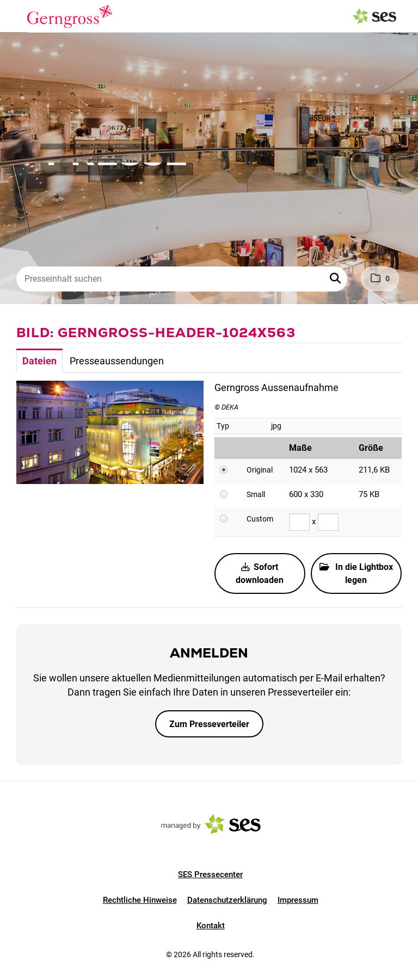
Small (256, 494)
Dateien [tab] (39, 361)
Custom (260, 519)
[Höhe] (328, 522)
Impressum (298, 900)
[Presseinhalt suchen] (182, 279)
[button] (336, 279)
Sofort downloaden (260, 573)
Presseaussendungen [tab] (117, 361)
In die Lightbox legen (356, 573)
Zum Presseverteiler (209, 724)
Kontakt (211, 926)
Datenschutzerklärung (227, 900)
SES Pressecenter (210, 874)
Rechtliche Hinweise (140, 900)
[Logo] (70, 16)
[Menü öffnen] (19, 15)
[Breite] (299, 522)
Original (260, 470)
